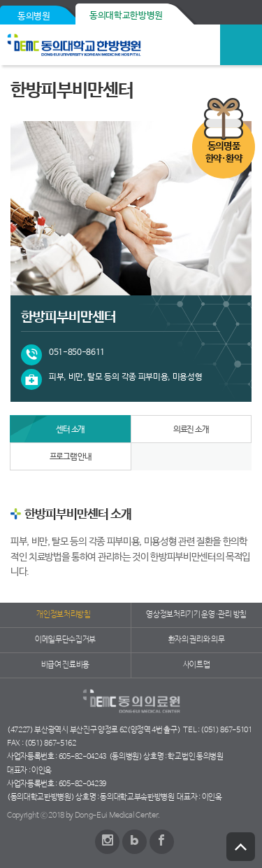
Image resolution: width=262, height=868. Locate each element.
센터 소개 (70, 430)
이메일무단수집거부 (65, 640)
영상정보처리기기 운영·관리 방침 (196, 615)
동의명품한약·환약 (224, 153)
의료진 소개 (191, 430)
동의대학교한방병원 (126, 16)
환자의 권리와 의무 (197, 640)
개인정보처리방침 (63, 615)
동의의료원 (107, 45)
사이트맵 (197, 665)
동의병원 (34, 16)
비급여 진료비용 (65, 665)
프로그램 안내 (71, 457)
